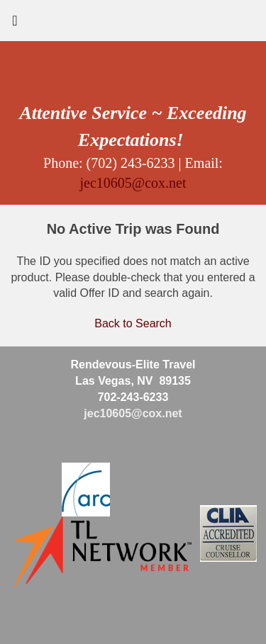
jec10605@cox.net (133, 183)
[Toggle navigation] (15, 24)
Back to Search (133, 323)
